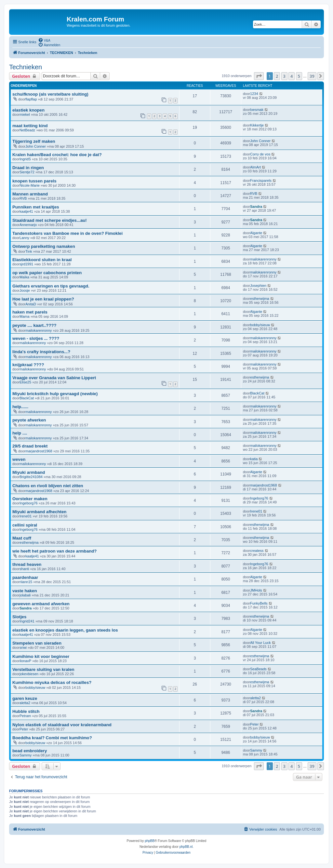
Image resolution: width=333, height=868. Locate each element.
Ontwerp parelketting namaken (44, 246)
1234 (254, 94)
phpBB (150, 841)
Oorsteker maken (30, 499)
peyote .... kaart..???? (34, 325)
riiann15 (26, 582)
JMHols (256, 590)
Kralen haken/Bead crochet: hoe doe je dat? (57, 155)
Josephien (258, 286)
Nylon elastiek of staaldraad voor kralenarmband (62, 725)
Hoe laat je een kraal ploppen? (43, 299)
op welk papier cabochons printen (47, 273)
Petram (25, 716)
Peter (24, 729)
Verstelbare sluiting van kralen (43, 669)
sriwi (23, 648)
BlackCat (27, 398)
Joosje (25, 290)
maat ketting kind (30, 126)
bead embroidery (30, 751)
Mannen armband (30, 194)
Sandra (256, 207)
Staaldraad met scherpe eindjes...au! (50, 220)
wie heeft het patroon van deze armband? (54, 551)
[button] (259, 76)
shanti (24, 569)
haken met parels (30, 312)
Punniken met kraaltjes (36, 207)
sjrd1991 (26, 264)
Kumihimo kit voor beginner (41, 656)
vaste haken (25, 591)
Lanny (24, 238)
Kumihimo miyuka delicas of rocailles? (52, 682)
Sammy (26, 755)
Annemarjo (28, 225)
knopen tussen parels (34, 181)
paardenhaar (25, 577)
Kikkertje (257, 125)
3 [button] (284, 76)
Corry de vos (260, 154)
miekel (25, 114)
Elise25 (25, 382)
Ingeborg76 (29, 503)
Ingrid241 (27, 621)
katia (254, 459)
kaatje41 (26, 211)
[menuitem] (44, 40)
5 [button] (299, 76)
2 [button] (277, 76)
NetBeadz (27, 130)
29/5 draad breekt (30, 446)
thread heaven (27, 564)
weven (19, 459)
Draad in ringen (28, 168)
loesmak (257, 110)
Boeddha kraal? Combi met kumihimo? (52, 738)
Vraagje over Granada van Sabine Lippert (54, 378)
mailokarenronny (263, 259)
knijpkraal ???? (28, 365)
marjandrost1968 (39, 451)
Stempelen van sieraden (37, 643)
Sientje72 (27, 172)
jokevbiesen (29, 674)
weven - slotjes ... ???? (36, 338)
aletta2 (25, 703)
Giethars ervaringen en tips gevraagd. (51, 286)
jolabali (25, 595)
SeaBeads (258, 669)
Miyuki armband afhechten (39, 512)
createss (257, 551)
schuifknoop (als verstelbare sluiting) (50, 94)
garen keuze (25, 698)
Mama (25, 316)
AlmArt (255, 167)
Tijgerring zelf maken (34, 141)
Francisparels (261, 180)
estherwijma (260, 299)
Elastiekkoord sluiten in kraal (42, 260)
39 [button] (312, 76)
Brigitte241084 (31, 477)
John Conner (36, 146)
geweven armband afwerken (41, 604)
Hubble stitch (26, 711)
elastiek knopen (28, 110)
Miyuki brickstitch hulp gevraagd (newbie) (55, 394)
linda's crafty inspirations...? (41, 352)
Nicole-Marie (30, 185)
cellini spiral (25, 525)
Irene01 (26, 516)
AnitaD (31, 304)
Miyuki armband (29, 472)
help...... (20, 407)
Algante (256, 233)
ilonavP (25, 661)
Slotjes (19, 617)
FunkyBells (259, 603)
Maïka (24, 277)
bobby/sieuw (260, 325)
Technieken (26, 67)
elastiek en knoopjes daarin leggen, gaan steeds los (65, 630)
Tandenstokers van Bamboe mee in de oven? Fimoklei (67, 233)
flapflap (31, 99)
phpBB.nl (186, 847)
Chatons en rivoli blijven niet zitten (48, 486)
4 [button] (292, 76)
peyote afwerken (29, 420)
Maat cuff (22, 538)
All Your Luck (260, 643)
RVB (23, 198)
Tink (29, 251)
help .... (20, 433)
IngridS (25, 159)
